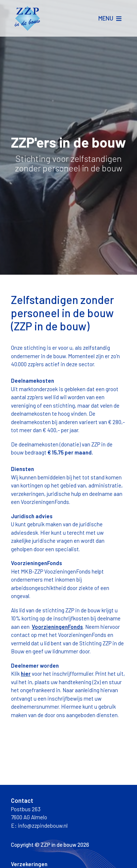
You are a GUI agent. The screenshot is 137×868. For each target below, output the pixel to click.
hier (26, 674)
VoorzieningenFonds (57, 627)
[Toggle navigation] (110, 18)
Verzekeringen (29, 864)
